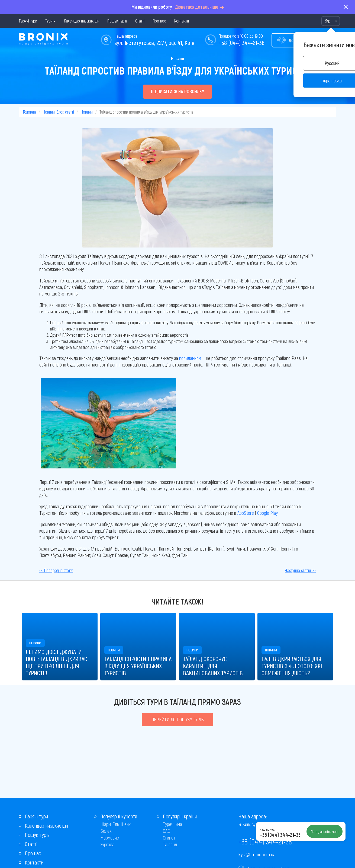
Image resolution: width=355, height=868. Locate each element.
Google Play (267, 513)
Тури (49, 21)
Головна (30, 112)
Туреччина (172, 824)
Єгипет (169, 838)
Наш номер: (267, 829)
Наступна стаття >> (300, 570)
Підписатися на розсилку (177, 91)
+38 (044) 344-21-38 (242, 43)
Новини (177, 58)
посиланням (190, 358)
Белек (106, 831)
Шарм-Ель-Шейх (115, 824)
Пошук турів (117, 21)
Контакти (182, 21)
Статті (140, 21)
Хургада (107, 844)
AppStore (246, 513)
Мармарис (110, 838)
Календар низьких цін (82, 21)
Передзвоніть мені (325, 831)
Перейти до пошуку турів (177, 719)
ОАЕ (166, 831)
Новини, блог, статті (58, 112)
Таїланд (170, 844)
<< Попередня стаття (56, 570)
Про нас (159, 21)
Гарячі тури (28, 21)
